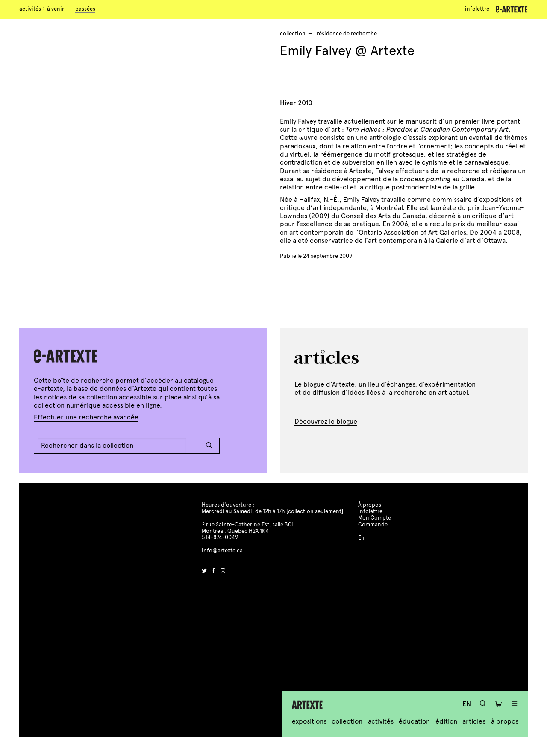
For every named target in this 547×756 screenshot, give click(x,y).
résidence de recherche (347, 34)
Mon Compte (375, 518)
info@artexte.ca (222, 551)
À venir (56, 9)
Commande (373, 525)
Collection (347, 721)
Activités (30, 9)
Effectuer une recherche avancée (86, 417)
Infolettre (477, 9)
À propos (505, 721)
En (467, 704)
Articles (474, 721)
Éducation (414, 721)
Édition (446, 721)
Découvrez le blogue (326, 421)
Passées (85, 9)
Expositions (309, 721)
